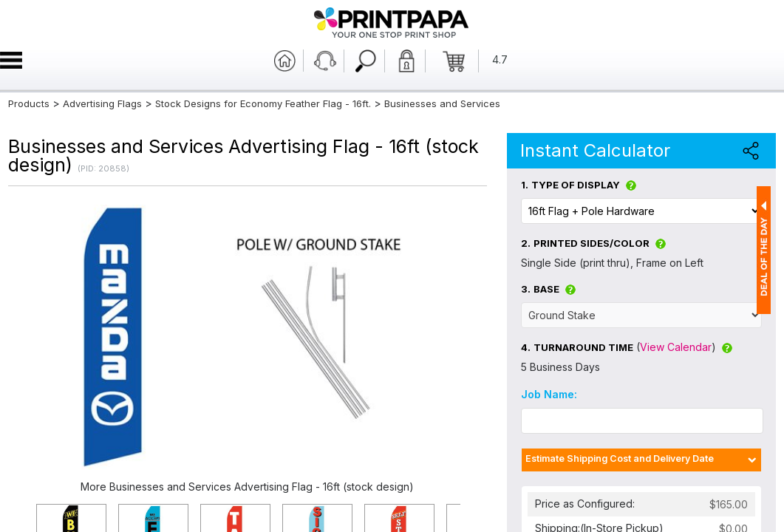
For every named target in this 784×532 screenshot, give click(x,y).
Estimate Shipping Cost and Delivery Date (620, 458)
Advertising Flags (102, 103)
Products (29, 103)
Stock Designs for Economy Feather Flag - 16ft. (263, 103)
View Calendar (676, 347)
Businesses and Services (442, 103)
